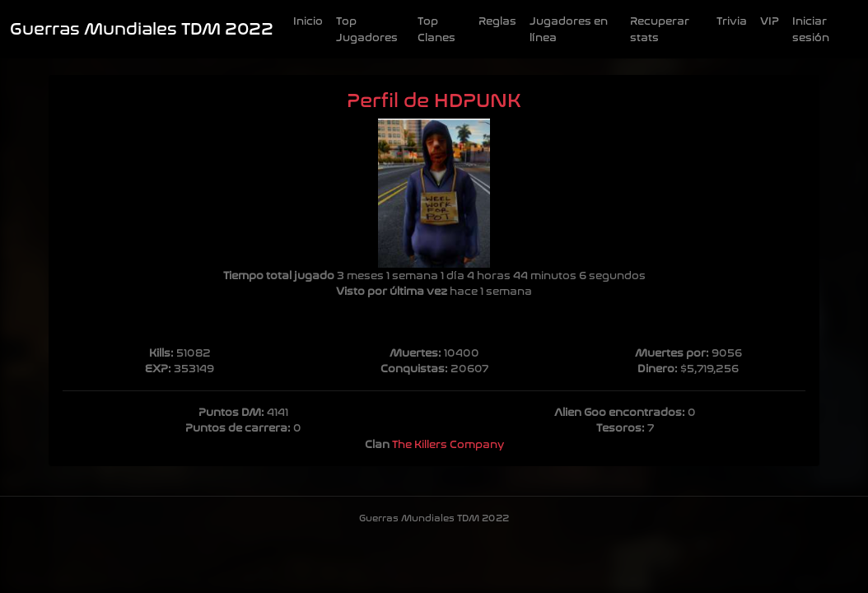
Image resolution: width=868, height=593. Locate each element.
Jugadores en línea (569, 29)
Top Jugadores (367, 29)
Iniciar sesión (811, 29)
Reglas (497, 21)
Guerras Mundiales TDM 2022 (142, 29)
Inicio (308, 21)
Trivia (732, 21)
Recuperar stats (660, 29)
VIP (770, 21)
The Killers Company (448, 444)
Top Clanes (436, 29)
